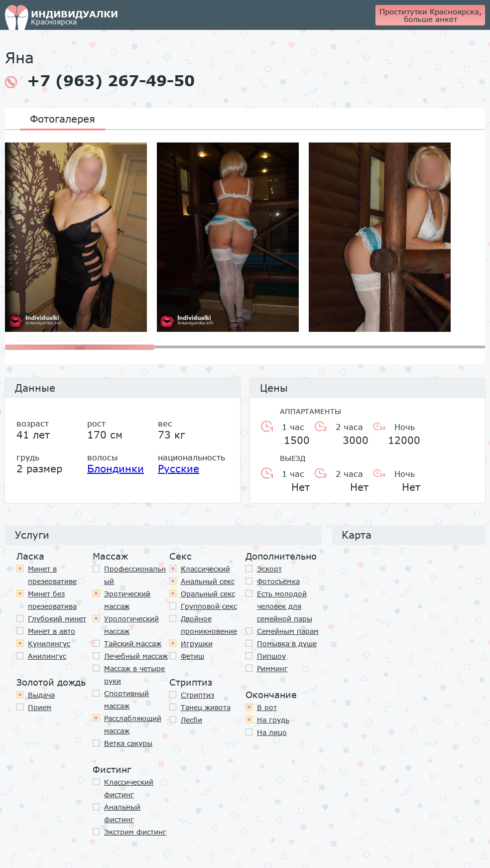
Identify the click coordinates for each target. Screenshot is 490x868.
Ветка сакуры (128, 743)
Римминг (272, 668)
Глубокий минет (57, 619)
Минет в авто (52, 631)
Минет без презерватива (52, 600)
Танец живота (206, 707)
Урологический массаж (131, 625)
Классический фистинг (129, 788)
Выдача (41, 695)
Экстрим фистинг (135, 832)
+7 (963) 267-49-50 (100, 81)
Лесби (191, 720)
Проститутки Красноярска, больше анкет (430, 15)
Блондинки (116, 468)
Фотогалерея (62, 119)
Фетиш (192, 656)
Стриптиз (197, 695)
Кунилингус (49, 644)
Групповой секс (209, 606)
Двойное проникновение (209, 625)
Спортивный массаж (126, 700)
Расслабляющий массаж (133, 724)
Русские (179, 468)
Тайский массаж (133, 644)
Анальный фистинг (122, 813)
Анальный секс (208, 581)
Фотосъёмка (278, 581)
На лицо (272, 732)
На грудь (273, 720)
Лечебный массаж (136, 656)
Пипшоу (271, 656)
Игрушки (197, 644)
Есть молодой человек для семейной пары (285, 606)
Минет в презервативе (52, 575)
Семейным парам (288, 631)
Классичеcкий (205, 569)
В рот (267, 707)
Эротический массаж (127, 600)
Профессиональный (135, 575)
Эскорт (269, 569)
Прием (40, 707)
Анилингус (47, 656)
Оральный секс (208, 594)
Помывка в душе (287, 644)
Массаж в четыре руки (134, 675)
